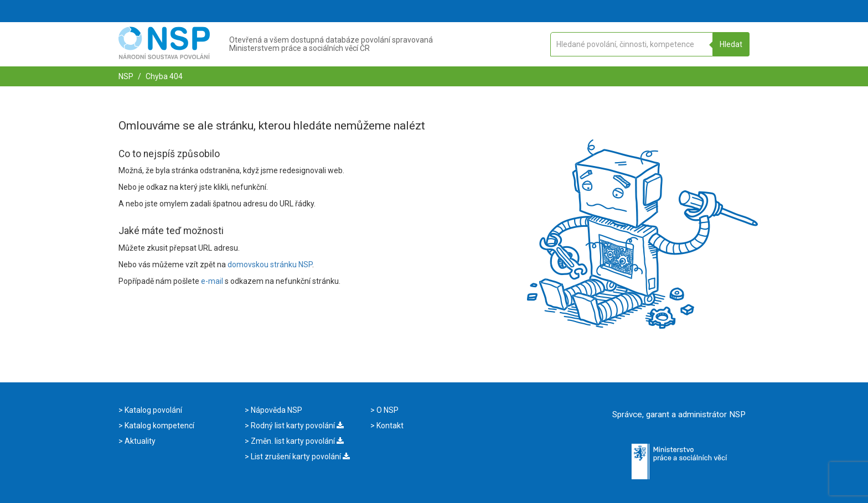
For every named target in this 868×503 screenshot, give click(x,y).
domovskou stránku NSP (270, 265)
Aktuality (139, 441)
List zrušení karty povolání (299, 457)
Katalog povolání (153, 410)
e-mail (212, 281)
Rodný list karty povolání (296, 426)
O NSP (387, 410)
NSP (126, 76)
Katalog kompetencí (159, 426)
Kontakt (389, 426)
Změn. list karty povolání (296, 441)
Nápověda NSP (276, 410)
